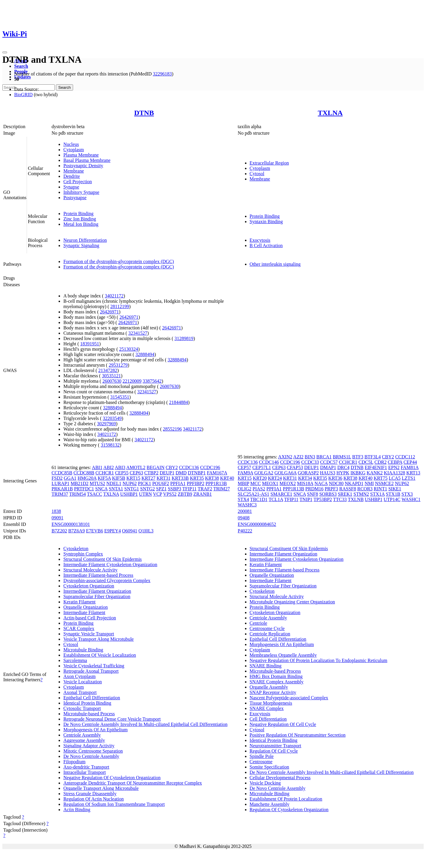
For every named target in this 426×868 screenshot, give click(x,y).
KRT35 (197, 478)
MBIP (244, 483)
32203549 (112, 418)
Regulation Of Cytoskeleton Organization (289, 810)
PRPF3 (331, 489)
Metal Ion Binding (81, 224)
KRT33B (180, 478)
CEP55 (122, 473)
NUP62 (130, 483)
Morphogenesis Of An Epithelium (95, 730)
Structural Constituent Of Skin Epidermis (103, 559)
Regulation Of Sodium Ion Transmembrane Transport (114, 804)
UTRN (146, 494)
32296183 (162, 74)
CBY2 (172, 467)
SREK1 (345, 494)
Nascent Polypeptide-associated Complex (289, 698)
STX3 (407, 494)
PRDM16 (314, 489)
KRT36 (335, 478)
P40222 (245, 531)
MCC (256, 483)
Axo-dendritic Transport (86, 767)
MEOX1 (270, 483)
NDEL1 (114, 483)
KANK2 (375, 473)
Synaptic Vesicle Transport (89, 634)
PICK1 (144, 483)
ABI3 (120, 467)
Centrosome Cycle (267, 628)
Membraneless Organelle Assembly (283, 655)
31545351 (120, 397)
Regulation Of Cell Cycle (274, 751)
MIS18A (305, 483)
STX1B (393, 494)
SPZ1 (162, 489)
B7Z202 (59, 531)
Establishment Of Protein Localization (286, 799)
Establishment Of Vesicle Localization (100, 655)
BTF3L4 (373, 457)
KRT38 (212, 478)
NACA (321, 483)
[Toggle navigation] (5, 52)
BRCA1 (324, 457)
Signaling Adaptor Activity (89, 746)
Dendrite (72, 176)
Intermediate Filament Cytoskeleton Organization (110, 565)
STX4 (243, 499)
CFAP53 (295, 467)
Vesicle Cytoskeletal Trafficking (94, 666)
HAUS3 (328, 473)
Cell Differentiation (268, 719)
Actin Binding (77, 810)
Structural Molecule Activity (90, 570)
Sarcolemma (75, 660)
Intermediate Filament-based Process (98, 575)
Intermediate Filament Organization (97, 591)
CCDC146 (269, 462)
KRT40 (227, 478)
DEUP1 (167, 473)
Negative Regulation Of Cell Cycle (283, 724)
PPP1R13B (216, 483)
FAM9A (246, 473)
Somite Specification (270, 767)
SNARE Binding (266, 666)
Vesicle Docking (265, 783)
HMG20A (87, 478)
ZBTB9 (185, 494)
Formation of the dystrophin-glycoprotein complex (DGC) (119, 261)
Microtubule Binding (83, 650)
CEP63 (136, 473)
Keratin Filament (79, 602)
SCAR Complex (79, 628)
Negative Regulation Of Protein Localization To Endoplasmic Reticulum (319, 660)
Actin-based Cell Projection (90, 618)
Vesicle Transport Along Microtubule (99, 639)
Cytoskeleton (76, 549)
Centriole (259, 623)
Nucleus (71, 144)
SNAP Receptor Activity (273, 692)
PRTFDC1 (84, 489)
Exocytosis (260, 240)
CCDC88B (84, 473)
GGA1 (70, 478)
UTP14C (392, 499)
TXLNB (356, 499)
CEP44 (410, 462)
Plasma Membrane (81, 155)
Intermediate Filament (84, 612)
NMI (369, 483)
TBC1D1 (259, 499)
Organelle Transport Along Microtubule (101, 788)
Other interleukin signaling (275, 264)
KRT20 (260, 478)
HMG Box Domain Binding (276, 676)
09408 (244, 518)
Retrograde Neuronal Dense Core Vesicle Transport (112, 719)
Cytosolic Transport (82, 708)
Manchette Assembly (270, 804)
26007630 (112, 381)
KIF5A (104, 478)
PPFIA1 (178, 483)
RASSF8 (348, 489)
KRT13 (413, 473)
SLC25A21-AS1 (254, 494)
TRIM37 (60, 494)
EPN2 (394, 467)
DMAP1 (328, 467)
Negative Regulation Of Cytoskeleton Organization (112, 778)
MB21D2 (80, 483)
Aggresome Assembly (84, 740)
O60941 (130, 531)
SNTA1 (116, 489)
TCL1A (276, 499)
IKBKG (358, 473)
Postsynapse (75, 198)
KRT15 (133, 478)
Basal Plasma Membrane (87, 160)
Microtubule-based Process (89, 714)
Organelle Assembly (269, 687)
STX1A (377, 494)
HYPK (343, 473)
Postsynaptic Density (83, 166)
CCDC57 (329, 462)
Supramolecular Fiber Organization (97, 596)
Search (21, 66)
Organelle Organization (85, 607)
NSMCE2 (384, 483)
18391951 (90, 344)
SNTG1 (132, 489)
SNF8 (313, 494)
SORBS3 (328, 494)
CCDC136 (189, 467)
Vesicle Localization (83, 682)
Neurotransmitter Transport (276, 746)
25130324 (129, 349)
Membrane (74, 171)
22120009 (132, 381)
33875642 (152, 381)
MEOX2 (288, 483)
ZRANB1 (203, 494)
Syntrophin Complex (83, 554)
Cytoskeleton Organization (89, 586)
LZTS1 (409, 478)
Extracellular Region (269, 163)
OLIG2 (245, 489)
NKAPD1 (354, 483)
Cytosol (257, 174)
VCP (158, 494)
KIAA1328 (395, 473)
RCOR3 (365, 489)
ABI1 (97, 467)
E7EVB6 (95, 531)
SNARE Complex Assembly (277, 682)
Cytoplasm (74, 150)
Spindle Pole (262, 756)
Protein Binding (78, 214)
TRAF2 (205, 489)
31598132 (110, 445)
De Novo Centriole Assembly (91, 756)
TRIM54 (78, 494)
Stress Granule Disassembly (90, 794)
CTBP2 (151, 473)
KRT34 (305, 478)
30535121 (111, 376)
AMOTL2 (136, 467)
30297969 (106, 424)
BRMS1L (342, 457)
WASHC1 (411, 499)
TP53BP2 (323, 499)
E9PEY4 (112, 531)
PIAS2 (259, 489)
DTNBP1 (197, 473)
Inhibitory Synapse (81, 192)
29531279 (118, 365)
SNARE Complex (267, 708)
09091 (57, 518)
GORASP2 (308, 473)
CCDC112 (405, 457)
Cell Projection (78, 182)
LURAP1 (60, 483)
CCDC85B (62, 473)
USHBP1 (129, 494)
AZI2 (298, 457)
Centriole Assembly (82, 735)
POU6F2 (161, 483)
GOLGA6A (286, 473)
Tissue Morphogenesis (271, 703)
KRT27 (148, 478)
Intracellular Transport (85, 772)
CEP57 (245, 467)
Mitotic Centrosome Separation (93, 751)
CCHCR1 (105, 473)
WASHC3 (247, 505)
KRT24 (275, 478)
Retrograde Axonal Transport (91, 671)
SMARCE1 (281, 494)
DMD (181, 473)
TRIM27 (222, 489)
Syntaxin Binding (266, 222)
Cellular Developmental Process (280, 778)
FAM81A (410, 467)
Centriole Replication (270, 634)
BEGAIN (156, 467)
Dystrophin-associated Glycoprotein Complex (107, 580)
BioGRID (23, 95)
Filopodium (74, 762)
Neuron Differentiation (85, 240)
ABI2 (109, 467)
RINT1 (380, 489)
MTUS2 (97, 483)
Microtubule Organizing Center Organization (292, 602)
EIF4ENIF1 (376, 467)
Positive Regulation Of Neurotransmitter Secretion (298, 735)
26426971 (109, 312)
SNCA (101, 489)
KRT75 (381, 478)
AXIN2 (285, 457)
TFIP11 (189, 489)
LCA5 (395, 478)
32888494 (145, 354)
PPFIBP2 (196, 483)
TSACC (95, 494)
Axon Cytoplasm (79, 676)
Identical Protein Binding (87, 703)
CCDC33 (310, 462)
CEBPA (395, 462)
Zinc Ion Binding (80, 219)
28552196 (172, 429)
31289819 (184, 338)
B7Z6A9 (77, 531)
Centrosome (261, 762)
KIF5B (119, 478)
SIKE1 (395, 489)
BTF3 (358, 457)
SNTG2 (148, 489)
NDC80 (336, 483)
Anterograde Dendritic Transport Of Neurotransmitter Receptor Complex (133, 783)
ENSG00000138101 (71, 524)
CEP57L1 (262, 467)
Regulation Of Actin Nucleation (93, 799)
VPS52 (170, 494)
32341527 (138, 333)
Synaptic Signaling (81, 245)
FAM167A (217, 473)
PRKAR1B (62, 489)
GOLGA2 (264, 473)
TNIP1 (306, 499)
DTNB (144, 113)
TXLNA (330, 113)
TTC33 (340, 499)
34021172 (114, 296)
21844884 (178, 402)
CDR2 (381, 462)
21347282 (108, 370)
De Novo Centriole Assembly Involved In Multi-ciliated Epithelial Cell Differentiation (145, 724)
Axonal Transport (80, 692)
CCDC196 (210, 467)
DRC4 (343, 467)
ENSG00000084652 (257, 524)
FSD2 (57, 478)
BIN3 (310, 457)
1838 (56, 511)
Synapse (71, 187)
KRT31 (163, 478)
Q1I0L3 (146, 531)
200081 (245, 511)
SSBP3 (174, 489)
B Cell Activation (266, 245)
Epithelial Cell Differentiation (92, 698)
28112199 (120, 306)
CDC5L (366, 462)
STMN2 (361, 494)
